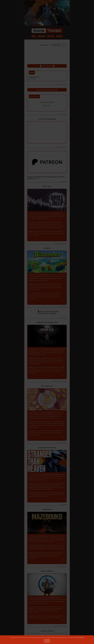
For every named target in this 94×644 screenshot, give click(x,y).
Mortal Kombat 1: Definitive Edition (49, 598)
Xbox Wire (47, 109)
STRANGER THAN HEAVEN (51, 474)
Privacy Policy (81, 637)
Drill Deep (56, 213)
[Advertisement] (47, 57)
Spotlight (42, 36)
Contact (59, 36)
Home (34, 36)
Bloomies (46, 275)
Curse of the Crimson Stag (52, 349)
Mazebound (42, 536)
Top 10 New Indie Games (47, 119)
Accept (47, 641)
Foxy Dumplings (47, 412)
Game (47, 31)
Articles (51, 36)
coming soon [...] (35, 78)
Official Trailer (47, 631)
